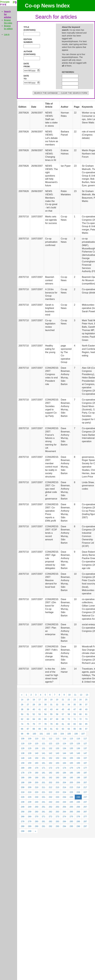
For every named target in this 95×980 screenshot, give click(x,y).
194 (64, 778)
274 (64, 817)
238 (23, 802)
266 (78, 812)
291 (43, 826)
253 (57, 807)
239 (30, 802)
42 (45, 709)
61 (86, 714)
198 (23, 782)
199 (30, 782)
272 (50, 817)
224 (64, 792)
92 (57, 729)
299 (30, 831)
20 (57, 700)
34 (69, 704)
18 (45, 700)
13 (87, 695)
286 (78, 821)
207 (85, 782)
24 (80, 700)
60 (80, 714)
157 (85, 758)
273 (57, 817)
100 (34, 734)
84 (80, 724)
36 (80, 704)
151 (43, 758)
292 (50, 826)
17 (40, 700)
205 (71, 782)
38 (22, 709)
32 (57, 704)
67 (51, 719)
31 (51, 704)
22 (69, 700)
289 (30, 826)
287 (85, 821)
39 (28, 709)
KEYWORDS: (66, 72)
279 (30, 821)
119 (30, 743)
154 (64, 758)
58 (69, 714)
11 (75, 695)
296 (78, 826)
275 (71, 817)
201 (43, 782)
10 (69, 695)
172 (50, 768)
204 (64, 782)
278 (23, 821)
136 (78, 748)
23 (75, 700)
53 (40, 714)
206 (78, 782)
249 (30, 807)
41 (40, 709)
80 (57, 724)
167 (85, 763)
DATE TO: (26, 77)
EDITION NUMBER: (28, 41)
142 (50, 753)
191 (43, 778)
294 (64, 826)
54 (45, 714)
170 (37, 768)
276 (78, 817)
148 (23, 758)
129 (30, 748)
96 (80, 729)
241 (43, 802)
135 (71, 748)
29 (40, 704)
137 (85, 748)
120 (37, 743)
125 (71, 743)
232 (50, 797)
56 (57, 714)
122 (50, 743)
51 (28, 714)
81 (63, 724)
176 (78, 768)
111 (43, 739)
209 (30, 787)
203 (57, 782)
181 (43, 773)
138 (23, 753)
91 (51, 729)
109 (30, 739)
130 (37, 748)
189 (30, 778)
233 (57, 797)
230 (37, 797)
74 (22, 724)
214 (64, 787)
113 (57, 739)
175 (71, 768)
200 (37, 782)
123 (57, 743)
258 (23, 812)
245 (71, 802)
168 (23, 768)
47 (75, 709)
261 (43, 812)
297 (85, 826)
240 (37, 802)
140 (37, 753)
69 (63, 719)
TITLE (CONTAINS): (28, 29)
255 (71, 807)
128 (23, 748)
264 (64, 812)
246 (78, 802)
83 (75, 724)
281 (43, 821)
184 (64, 773)
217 (85, 787)
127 (85, 743)
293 (57, 826)
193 (57, 778)
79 (51, 724)
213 (57, 787)
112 (50, 739)
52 (34, 714)
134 (64, 748)
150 (37, 758)
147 (85, 753)
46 (69, 709)
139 (30, 753)
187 (85, 773)
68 (57, 719)
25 (86, 700)
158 (23, 763)
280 (37, 821)
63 (28, 719)
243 (57, 802)
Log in (7, 34)
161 (43, 763)
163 (57, 763)
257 (85, 807)
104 (62, 734)
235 (71, 797)
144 (64, 753)
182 (50, 773)
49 (86, 709)
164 (64, 763)
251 (43, 807)
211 (43, 787)
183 (57, 773)
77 (40, 724)
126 (78, 743)
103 (55, 734)
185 (71, 773)
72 (80, 719)
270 (37, 817)
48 (80, 709)
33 (63, 704)
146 (78, 753)
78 (45, 724)
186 (78, 773)
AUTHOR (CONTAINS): (28, 53)
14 (22, 700)
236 (78, 797)
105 (69, 734)
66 (45, 719)
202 (50, 782)
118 (23, 743)
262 (50, 812)
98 (22, 734)
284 (64, 821)
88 (34, 729)
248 (23, 807)
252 (50, 807)
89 (40, 729)
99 (28, 734)
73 (86, 719)
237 (85, 797)
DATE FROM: (27, 65)
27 (28, 704)
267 (85, 812)
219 (30, 792)
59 (75, 714)
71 (75, 719)
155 (71, 758)
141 (43, 753)
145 (71, 753)
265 (71, 812)
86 (22, 729)
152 (50, 758)
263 (57, 812)
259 (30, 812)
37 (86, 704)
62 (22, 719)
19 (51, 700)
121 (43, 743)
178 (23, 773)
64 (34, 719)
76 (34, 724)
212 (50, 787)
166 (78, 763)
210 (37, 787)
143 (57, 753)
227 (85, 792)
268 (23, 817)
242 (50, 802)
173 (57, 768)
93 (63, 729)
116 (78, 739)
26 (22, 704)
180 (37, 773)
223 (57, 792)
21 (63, 700)
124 (64, 743)
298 (23, 831)
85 (86, 724)
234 (64, 797)
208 (23, 787)
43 (51, 709)
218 (23, 792)
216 (78, 787)
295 (71, 826)
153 (57, 758)
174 (64, 768)
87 (28, 729)
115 (71, 739)
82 (69, 724)
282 (50, 821)
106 (76, 734)
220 (37, 792)
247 (85, 802)
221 (43, 792)
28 (34, 704)
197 (85, 778)
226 (78, 792)
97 (86, 729)
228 (23, 797)
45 (63, 709)
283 (57, 821)
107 (83, 734)
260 (37, 812)
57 (63, 714)
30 (45, 704)
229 (30, 797)
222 (50, 792)
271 (43, 817)
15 (28, 700)
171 (43, 768)
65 (40, 719)
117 (85, 739)
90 (45, 729)
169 (30, 768)
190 (37, 778)
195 (71, 778)
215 (71, 787)
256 (78, 807)
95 (75, 729)
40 (34, 709)
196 (78, 778)
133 (57, 748)
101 (41, 734)
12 (81, 695)
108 (23, 739)
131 (43, 748)
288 (23, 826)
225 (71, 792)
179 (30, 773)
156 (78, 758)
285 (71, 821)
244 (64, 802)
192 (50, 778)
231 (43, 797)
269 (30, 817)
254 (64, 807)
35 (75, 704)
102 (48, 734)
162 (50, 763)
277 (85, 817)
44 (57, 709)
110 (37, 739)
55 (51, 714)
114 (64, 739)
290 (37, 826)
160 (37, 763)
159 (30, 763)
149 (30, 758)
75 (28, 724)
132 (50, 748)
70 (69, 719)
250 (37, 807)
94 (69, 729)
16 (34, 700)
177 (85, 768)
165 (71, 763)
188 (23, 778)
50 (22, 714)
